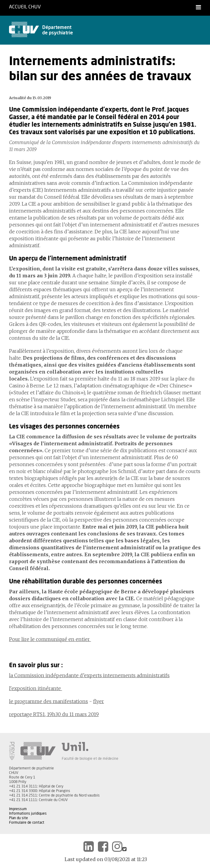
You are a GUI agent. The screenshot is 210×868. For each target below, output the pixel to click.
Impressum (18, 809)
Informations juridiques (28, 813)
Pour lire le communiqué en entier (50, 639)
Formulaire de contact (27, 822)
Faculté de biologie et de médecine (90, 759)
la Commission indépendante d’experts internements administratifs (89, 675)
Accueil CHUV (25, 7)
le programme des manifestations (49, 701)
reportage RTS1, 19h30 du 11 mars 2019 (54, 714)
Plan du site (19, 818)
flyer (99, 701)
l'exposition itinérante (36, 688)
